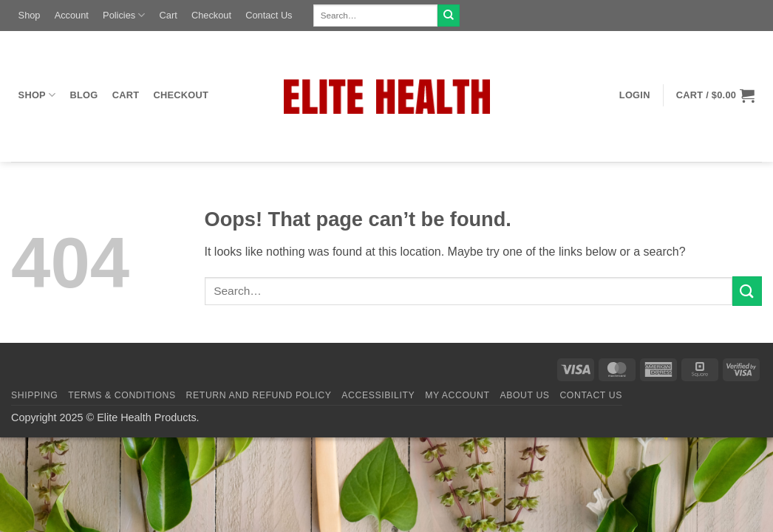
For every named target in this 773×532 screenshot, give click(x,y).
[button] (634, 95)
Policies (124, 15)
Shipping (34, 395)
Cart (168, 15)
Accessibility (378, 395)
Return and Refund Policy (259, 395)
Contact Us (269, 15)
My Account (457, 395)
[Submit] (449, 16)
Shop (30, 15)
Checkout (211, 15)
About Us (524, 395)
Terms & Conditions (122, 395)
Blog (84, 95)
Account (72, 15)
